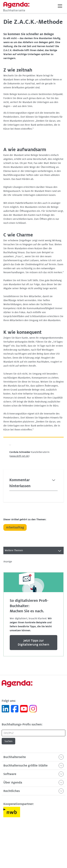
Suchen (8, 741)
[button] (60, 6)
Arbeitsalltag (15, 527)
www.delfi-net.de (19, 456)
